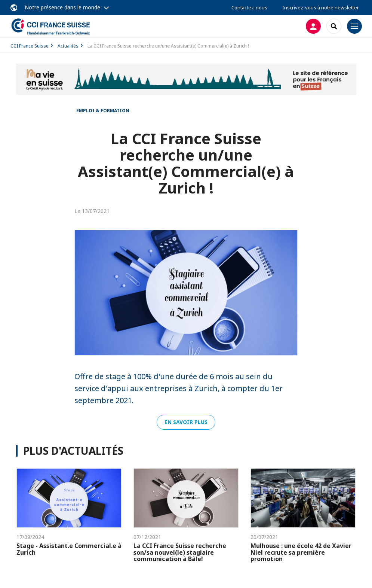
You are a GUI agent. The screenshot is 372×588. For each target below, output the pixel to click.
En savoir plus (186, 422)
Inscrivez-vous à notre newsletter (321, 7)
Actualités (68, 46)
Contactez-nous (249, 7)
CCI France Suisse (30, 46)
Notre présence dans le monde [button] (62, 7)
